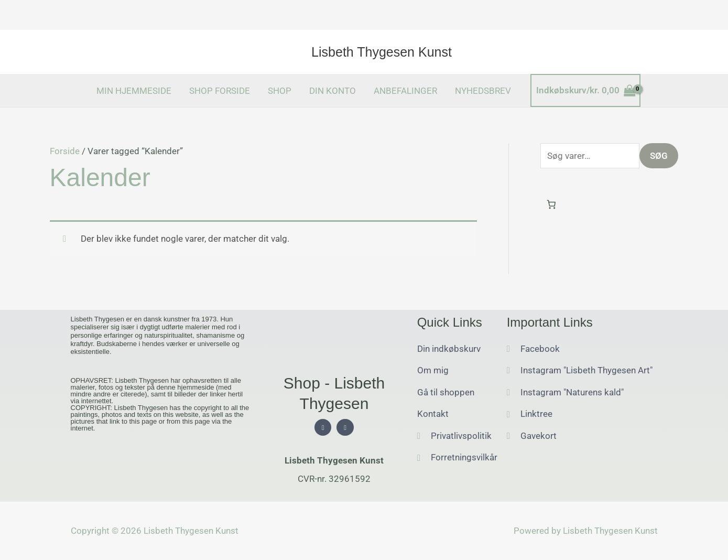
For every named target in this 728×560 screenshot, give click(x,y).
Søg (659, 156)
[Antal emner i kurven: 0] (552, 205)
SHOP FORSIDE (220, 91)
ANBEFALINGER (405, 91)
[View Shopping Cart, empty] (586, 90)
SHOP (280, 91)
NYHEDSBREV (483, 91)
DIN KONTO (333, 91)
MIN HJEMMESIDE (134, 91)
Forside (65, 151)
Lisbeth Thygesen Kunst (382, 52)
